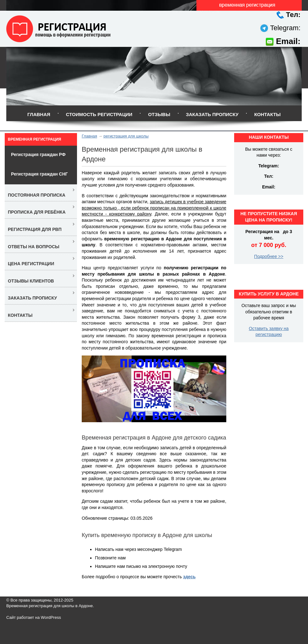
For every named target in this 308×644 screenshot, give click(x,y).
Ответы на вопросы (34, 247)
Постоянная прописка (37, 195)
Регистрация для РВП (35, 229)
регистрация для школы (126, 136)
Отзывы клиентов (31, 281)
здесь (189, 577)
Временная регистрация (34, 139)
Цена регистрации (31, 264)
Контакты (267, 114)
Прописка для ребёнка (37, 212)
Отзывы (159, 114)
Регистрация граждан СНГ (39, 174)
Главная (39, 114)
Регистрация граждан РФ (38, 154)
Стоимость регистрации (99, 114)
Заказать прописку (212, 114)
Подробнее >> (269, 256)
